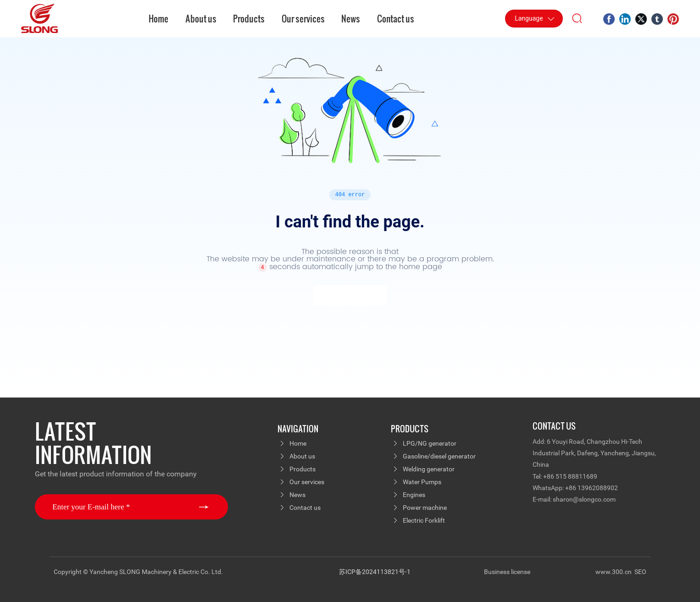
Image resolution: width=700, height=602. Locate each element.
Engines (414, 495)
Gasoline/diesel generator (439, 456)
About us (302, 456)
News (297, 495)
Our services (307, 482)
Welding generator (429, 469)
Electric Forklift (424, 520)
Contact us (305, 508)
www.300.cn (614, 572)
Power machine (425, 508)
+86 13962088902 (592, 488)
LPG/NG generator (430, 443)
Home (298, 443)
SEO (640, 572)
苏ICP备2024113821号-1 (375, 572)
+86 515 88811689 (570, 476)
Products (303, 469)
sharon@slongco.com (584, 499)
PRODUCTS (410, 428)
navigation (298, 428)
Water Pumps (422, 482)
